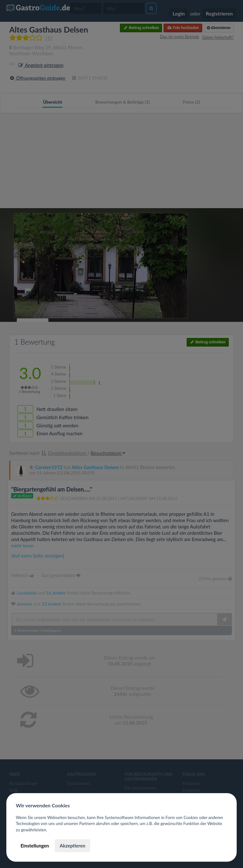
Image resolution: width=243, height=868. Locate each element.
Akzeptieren (72, 846)
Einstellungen (35, 846)
